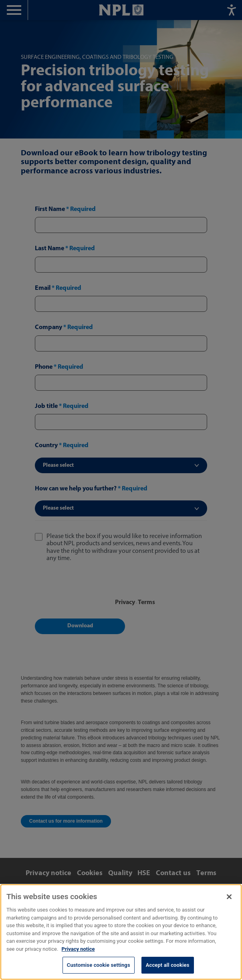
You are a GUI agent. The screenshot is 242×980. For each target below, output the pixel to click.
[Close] (229, 897)
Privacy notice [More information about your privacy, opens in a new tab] (78, 949)
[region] (121, 932)
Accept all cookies (168, 965)
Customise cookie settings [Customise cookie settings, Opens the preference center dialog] (99, 965)
